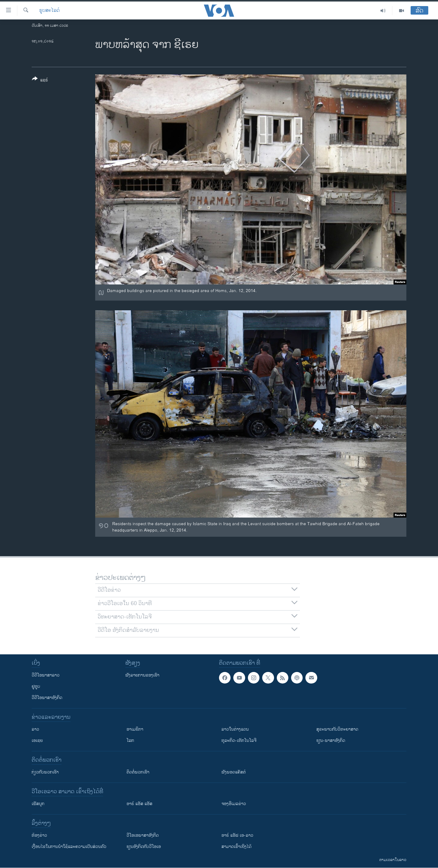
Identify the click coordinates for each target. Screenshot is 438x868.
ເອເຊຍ (37, 741)
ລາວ (35, 729)
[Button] (40, 81)
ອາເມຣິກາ (135, 729)
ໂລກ (130, 741)
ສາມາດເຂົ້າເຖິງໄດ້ (236, 847)
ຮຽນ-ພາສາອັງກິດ (331, 741)
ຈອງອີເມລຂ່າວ (234, 804)
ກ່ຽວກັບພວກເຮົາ (45, 772)
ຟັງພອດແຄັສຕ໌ (234, 772)
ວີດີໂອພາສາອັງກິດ (47, 698)
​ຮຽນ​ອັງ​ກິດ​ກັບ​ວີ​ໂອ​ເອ (144, 847)
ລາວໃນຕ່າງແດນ (235, 729)
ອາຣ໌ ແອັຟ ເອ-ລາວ (237, 835)
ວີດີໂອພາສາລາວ (46, 675)
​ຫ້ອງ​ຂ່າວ (39, 835)
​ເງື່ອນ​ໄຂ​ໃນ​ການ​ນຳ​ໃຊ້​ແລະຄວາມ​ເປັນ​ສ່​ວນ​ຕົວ (69, 847)
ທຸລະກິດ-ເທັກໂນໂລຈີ (239, 741)
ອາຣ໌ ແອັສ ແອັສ (139, 804)
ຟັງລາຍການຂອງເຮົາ (142, 675)
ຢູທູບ (36, 686)
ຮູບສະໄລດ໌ (49, 11)
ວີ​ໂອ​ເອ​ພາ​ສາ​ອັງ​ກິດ (143, 835)
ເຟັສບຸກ (38, 804)
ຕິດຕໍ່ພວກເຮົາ (138, 772)
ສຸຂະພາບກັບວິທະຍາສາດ (337, 729)
